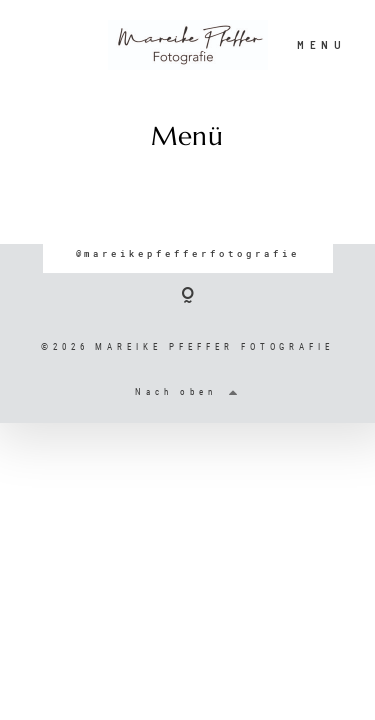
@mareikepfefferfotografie (188, 253)
